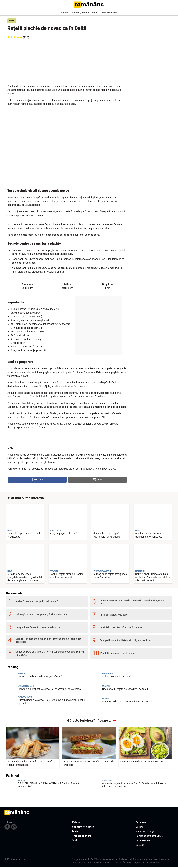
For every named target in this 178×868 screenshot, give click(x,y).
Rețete (64, 13)
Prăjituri (22, 674)
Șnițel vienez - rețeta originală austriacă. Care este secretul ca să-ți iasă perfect (153, 578)
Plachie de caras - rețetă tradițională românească (106, 535)
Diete (95, 13)
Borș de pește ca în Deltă (64, 534)
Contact (140, 846)
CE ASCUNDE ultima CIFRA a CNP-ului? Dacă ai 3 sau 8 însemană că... (48, 785)
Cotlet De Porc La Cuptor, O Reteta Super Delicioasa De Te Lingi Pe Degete (50, 654)
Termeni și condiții (145, 832)
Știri (74, 841)
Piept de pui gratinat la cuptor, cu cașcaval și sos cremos (49, 689)
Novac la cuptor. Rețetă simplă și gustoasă (24, 535)
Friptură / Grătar (25, 697)
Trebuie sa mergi (82, 836)
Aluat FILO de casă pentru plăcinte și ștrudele (127, 702)
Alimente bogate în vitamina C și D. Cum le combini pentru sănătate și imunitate (134, 785)
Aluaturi (106, 699)
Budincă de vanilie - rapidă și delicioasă (37, 602)
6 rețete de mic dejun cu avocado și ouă (142, 762)
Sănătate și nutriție (80, 13)
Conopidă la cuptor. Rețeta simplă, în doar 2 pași (126, 641)
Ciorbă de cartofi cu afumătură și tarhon (121, 628)
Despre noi (141, 823)
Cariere (139, 827)
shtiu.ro (21, 781)
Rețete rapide (108, 674)
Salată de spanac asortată (117, 677)
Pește (12, 21)
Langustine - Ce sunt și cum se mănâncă (38, 628)
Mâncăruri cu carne (26, 686)
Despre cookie (143, 841)
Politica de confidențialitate (149, 836)
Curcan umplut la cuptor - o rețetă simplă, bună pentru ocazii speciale (51, 702)
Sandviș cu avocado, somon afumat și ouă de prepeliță (89, 764)
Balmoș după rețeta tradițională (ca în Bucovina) (110, 576)
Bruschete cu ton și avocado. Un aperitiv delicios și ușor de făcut (132, 602)
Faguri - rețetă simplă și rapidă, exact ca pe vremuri (67, 576)
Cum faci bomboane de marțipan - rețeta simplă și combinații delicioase (49, 641)
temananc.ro (108, 781)
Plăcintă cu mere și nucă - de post (119, 654)
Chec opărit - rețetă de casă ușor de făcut (125, 689)
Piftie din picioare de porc (114, 615)
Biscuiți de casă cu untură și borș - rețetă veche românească (30, 764)
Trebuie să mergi (109, 13)
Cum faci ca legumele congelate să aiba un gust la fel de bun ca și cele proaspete (25, 578)
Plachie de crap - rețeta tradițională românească (149, 535)
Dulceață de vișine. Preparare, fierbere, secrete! (41, 615)
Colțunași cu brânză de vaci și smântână (40, 677)
